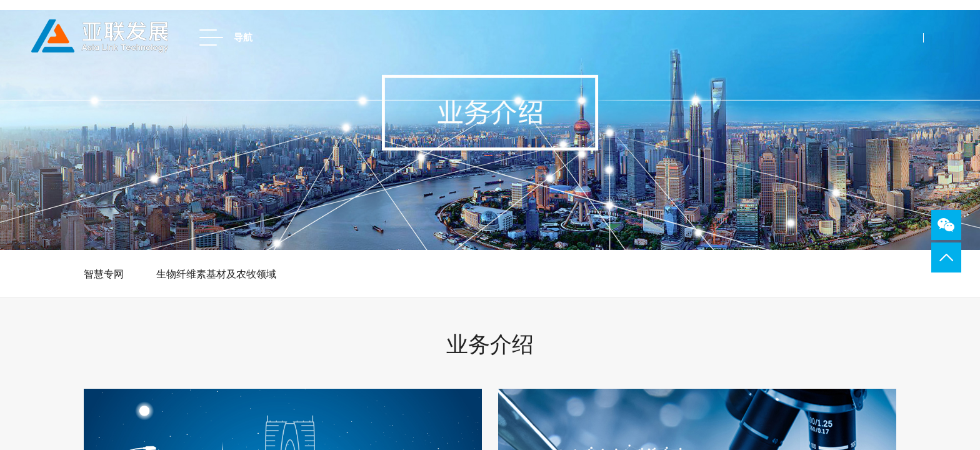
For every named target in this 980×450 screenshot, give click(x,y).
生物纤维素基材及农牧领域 (216, 274)
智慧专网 (104, 274)
